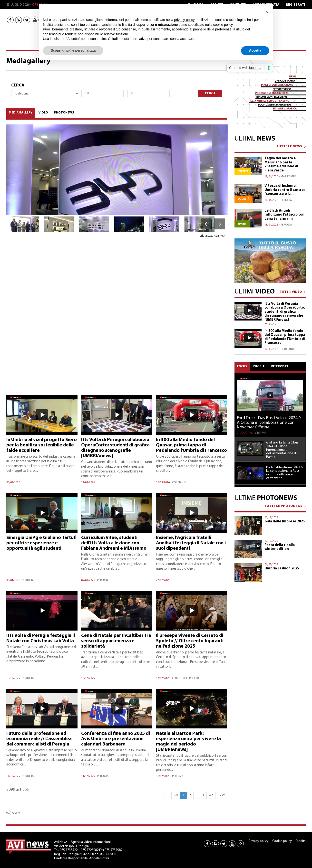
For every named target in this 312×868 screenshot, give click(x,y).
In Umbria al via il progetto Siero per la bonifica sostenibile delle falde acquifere (42, 445)
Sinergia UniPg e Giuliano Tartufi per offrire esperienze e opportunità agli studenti (41, 543)
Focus (242, 366)
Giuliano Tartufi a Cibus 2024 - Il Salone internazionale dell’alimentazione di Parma (282, 450)
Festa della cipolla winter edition (280, 547)
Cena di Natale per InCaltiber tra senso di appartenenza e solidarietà (116, 641)
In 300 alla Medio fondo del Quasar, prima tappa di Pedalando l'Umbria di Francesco (191, 445)
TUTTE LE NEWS (289, 146)
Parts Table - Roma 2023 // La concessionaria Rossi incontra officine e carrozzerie (285, 473)
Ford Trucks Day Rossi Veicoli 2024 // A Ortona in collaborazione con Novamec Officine (269, 423)
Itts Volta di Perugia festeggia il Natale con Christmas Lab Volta (41, 638)
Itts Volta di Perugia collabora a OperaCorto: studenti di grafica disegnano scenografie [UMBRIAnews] (115, 448)
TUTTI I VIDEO (291, 292)
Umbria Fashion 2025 (282, 569)
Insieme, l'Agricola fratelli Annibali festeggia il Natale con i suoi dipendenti (191, 543)
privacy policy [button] (185, 20)
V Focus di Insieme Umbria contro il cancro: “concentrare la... (285, 190)
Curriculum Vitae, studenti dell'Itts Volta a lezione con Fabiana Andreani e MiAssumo (114, 543)
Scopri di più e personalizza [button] (73, 50)
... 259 (221, 795)
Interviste (280, 366)
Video (43, 113)
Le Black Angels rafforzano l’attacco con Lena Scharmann (284, 215)
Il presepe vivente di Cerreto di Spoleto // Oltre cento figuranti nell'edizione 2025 (190, 641)
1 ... (167, 795)
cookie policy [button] (223, 25)
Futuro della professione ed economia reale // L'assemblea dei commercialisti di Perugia (39, 739)
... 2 (211, 795)
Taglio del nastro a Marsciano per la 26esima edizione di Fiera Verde (281, 165)
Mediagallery (21, 113)
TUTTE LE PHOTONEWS (283, 506)
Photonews (64, 113)
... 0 (176, 795)
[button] (267, 12)
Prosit (259, 366)
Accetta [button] (255, 50)
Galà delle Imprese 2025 (285, 522)
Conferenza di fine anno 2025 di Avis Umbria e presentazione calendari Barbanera (116, 739)
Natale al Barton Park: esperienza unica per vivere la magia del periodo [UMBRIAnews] (188, 742)
